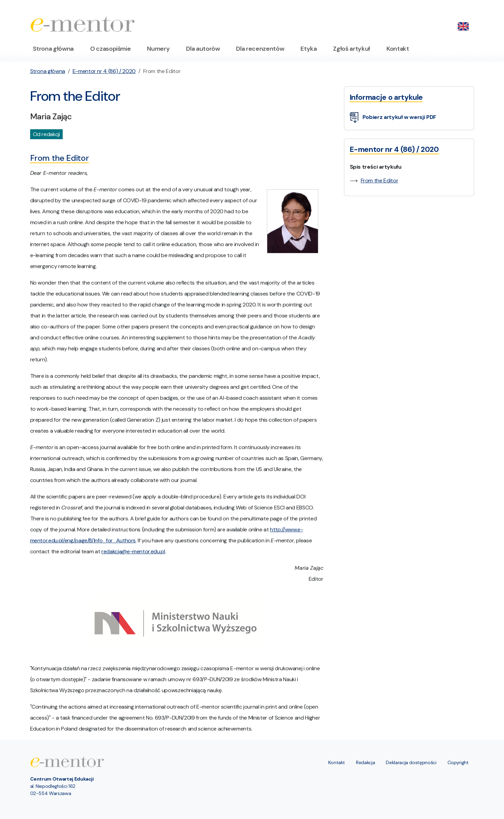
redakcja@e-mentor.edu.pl (133, 551)
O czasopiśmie (110, 49)
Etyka (309, 49)
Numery (158, 49)
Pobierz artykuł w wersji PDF (393, 118)
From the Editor (380, 180)
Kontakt (398, 49)
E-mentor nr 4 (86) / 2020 (104, 71)
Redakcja (365, 762)
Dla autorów (203, 49)
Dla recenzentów (260, 49)
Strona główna (53, 49)
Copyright (458, 762)
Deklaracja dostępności (411, 762)
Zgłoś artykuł (351, 49)
